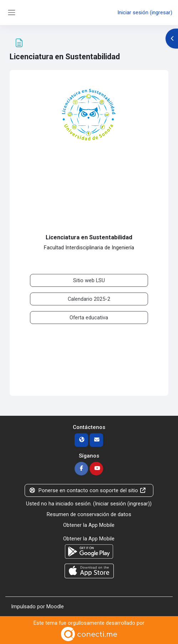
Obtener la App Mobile (89, 525)
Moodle (55, 606)
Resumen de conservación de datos (89, 514)
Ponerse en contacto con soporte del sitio (88, 490)
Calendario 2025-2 (89, 299)
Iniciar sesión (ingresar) (145, 13)
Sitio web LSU (89, 280)
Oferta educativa (89, 318)
